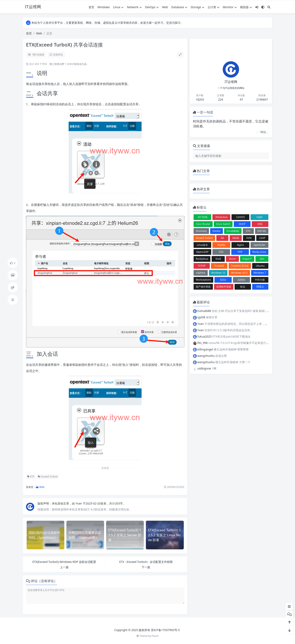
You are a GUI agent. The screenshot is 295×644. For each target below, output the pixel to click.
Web (165, 7)
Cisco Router (203, 224)
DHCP (242, 224)
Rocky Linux (259, 252)
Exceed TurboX (48, 477)
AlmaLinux (221, 217)
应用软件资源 (224, 287)
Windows (104, 7)
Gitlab (236, 238)
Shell (218, 259)
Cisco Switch (223, 224)
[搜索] (269, 7)
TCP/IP (202, 266)
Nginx (240, 245)
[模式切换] (263, 7)
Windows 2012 (239, 273)
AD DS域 (203, 217)
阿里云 (260, 287)
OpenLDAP (202, 252)
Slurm (232, 259)
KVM (249, 238)
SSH (262, 259)
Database (179, 7)
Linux (118, 7)
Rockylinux (202, 259)
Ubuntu (260, 266)
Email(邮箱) (233, 231)
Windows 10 (218, 273)
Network (134, 7)
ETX (31, 477)
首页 (91, 7)
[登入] (257, 7)
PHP (240, 252)
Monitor (230, 7)
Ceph (259, 217)
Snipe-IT (247, 259)
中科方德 (260, 280)
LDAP (262, 238)
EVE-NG (262, 231)
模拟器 (246, 7)
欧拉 (243, 287)
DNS (260, 224)
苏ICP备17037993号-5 (165, 630)
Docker (217, 231)
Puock (155, 636)
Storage (197, 7)
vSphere (201, 273)
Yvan (79, 503)
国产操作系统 (203, 287)
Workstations (203, 280)
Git (222, 238)
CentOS (241, 217)
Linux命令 (203, 245)
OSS (221, 252)
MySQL (221, 245)
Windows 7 (260, 273)
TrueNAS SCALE (240, 266)
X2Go (223, 280)
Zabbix (242, 280)
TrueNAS (219, 266)
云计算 (213, 7)
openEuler (260, 245)
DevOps (152, 7)
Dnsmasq (201, 231)
